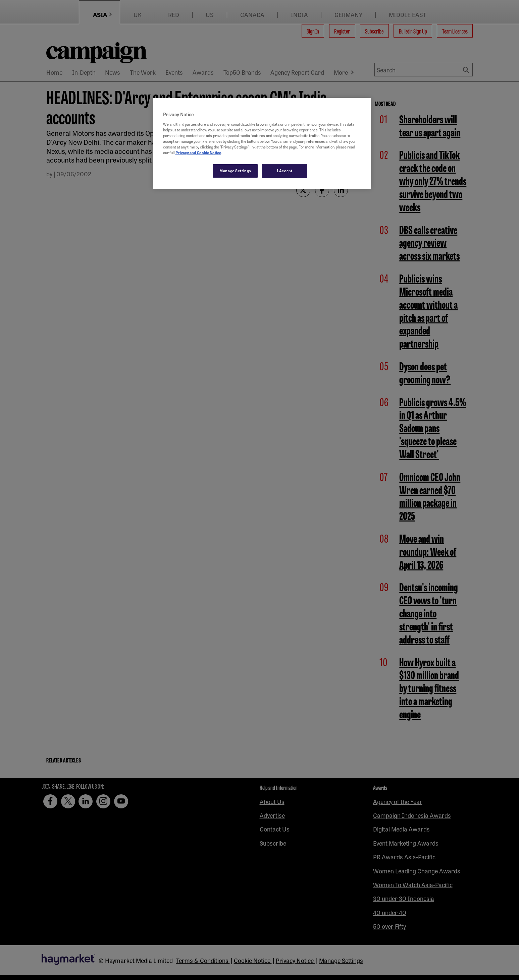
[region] (262, 143)
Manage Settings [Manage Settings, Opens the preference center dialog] (235, 171)
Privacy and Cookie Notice (198, 152)
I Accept (285, 171)
